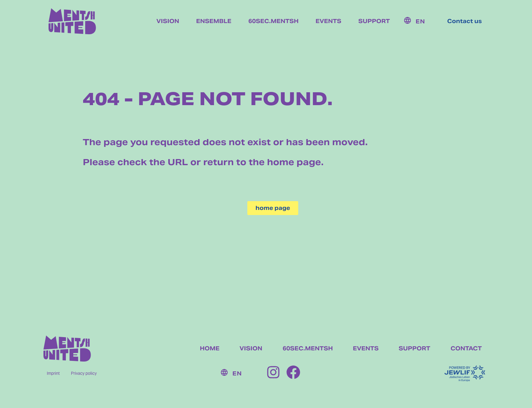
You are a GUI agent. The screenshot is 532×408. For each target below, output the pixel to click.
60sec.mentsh (273, 21)
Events (328, 21)
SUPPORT (414, 348)
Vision (168, 21)
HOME (210, 348)
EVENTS (366, 348)
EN (420, 22)
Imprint (53, 373)
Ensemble (214, 21)
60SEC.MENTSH (308, 348)
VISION (251, 348)
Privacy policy (84, 373)
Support (374, 21)
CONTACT (466, 348)
